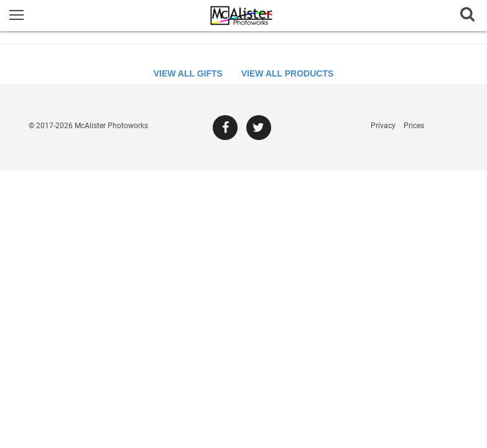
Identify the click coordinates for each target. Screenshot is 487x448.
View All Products (288, 73)
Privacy (383, 126)
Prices (414, 126)
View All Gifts (188, 73)
